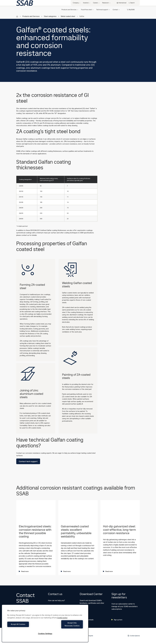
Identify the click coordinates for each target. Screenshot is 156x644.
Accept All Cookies (26, 626)
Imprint (91, 636)
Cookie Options (134, 636)
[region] (45, 625)
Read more (24, 571)
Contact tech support (28, 461)
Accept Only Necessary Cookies (65, 626)
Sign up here (117, 620)
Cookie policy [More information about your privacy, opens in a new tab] (62, 621)
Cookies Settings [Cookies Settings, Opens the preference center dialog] (45, 634)
